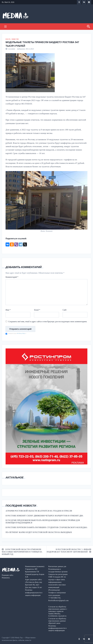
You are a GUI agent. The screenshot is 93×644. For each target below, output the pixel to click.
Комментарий (12, 277)
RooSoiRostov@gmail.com (58, 600)
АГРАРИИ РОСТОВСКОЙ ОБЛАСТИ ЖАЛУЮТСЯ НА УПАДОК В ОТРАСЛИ (39, 511)
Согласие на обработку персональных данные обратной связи (57, 621)
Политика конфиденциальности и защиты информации (57, 628)
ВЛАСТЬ (8, 39)
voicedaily (12, 49)
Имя (8, 310)
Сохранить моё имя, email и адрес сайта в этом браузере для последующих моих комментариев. (48, 322)
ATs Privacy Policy (21, 333)
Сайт (65, 310)
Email (37, 310)
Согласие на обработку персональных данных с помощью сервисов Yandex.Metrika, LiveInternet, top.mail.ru (58, 611)
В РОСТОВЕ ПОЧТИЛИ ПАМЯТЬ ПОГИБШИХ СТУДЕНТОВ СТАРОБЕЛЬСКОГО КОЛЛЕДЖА (46, 527)
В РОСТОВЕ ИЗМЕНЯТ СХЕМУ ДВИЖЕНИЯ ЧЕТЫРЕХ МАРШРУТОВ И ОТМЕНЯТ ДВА (44, 516)
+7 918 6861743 (54, 598)
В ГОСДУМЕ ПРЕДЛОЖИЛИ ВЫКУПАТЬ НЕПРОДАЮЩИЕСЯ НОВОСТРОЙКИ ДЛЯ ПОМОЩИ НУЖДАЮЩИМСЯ (43, 521)
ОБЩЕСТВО (15, 39)
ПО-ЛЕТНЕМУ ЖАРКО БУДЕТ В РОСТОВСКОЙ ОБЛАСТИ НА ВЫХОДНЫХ (39, 532)
